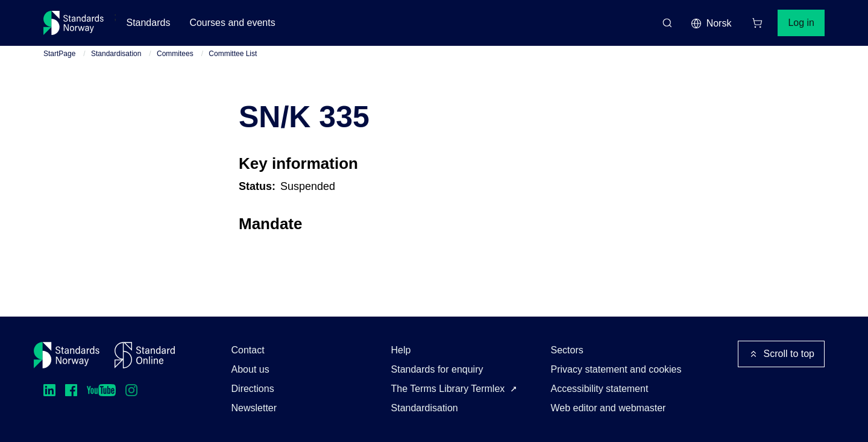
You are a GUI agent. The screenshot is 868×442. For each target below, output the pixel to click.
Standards (148, 23)
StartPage (59, 54)
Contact (248, 350)
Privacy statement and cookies (616, 369)
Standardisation (116, 54)
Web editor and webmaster (609, 408)
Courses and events (232, 23)
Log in (801, 23)
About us (250, 369)
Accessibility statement (600, 389)
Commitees (175, 54)
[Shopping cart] (757, 23)
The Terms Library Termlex (448, 389)
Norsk (711, 24)
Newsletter (254, 408)
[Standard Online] (145, 355)
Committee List (233, 54)
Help (401, 350)
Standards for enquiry (437, 369)
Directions (253, 389)
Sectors (567, 350)
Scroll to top (781, 354)
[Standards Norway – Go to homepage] (74, 23)
